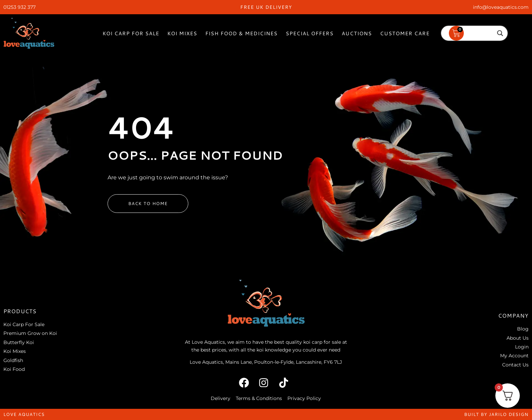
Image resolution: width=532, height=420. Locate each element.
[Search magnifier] (500, 33)
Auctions (357, 33)
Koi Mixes (182, 33)
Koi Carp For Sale (131, 33)
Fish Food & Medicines (241, 33)
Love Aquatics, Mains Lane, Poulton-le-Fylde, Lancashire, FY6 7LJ (266, 362)
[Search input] (471, 33)
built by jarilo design (496, 414)
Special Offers (310, 33)
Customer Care (405, 33)
